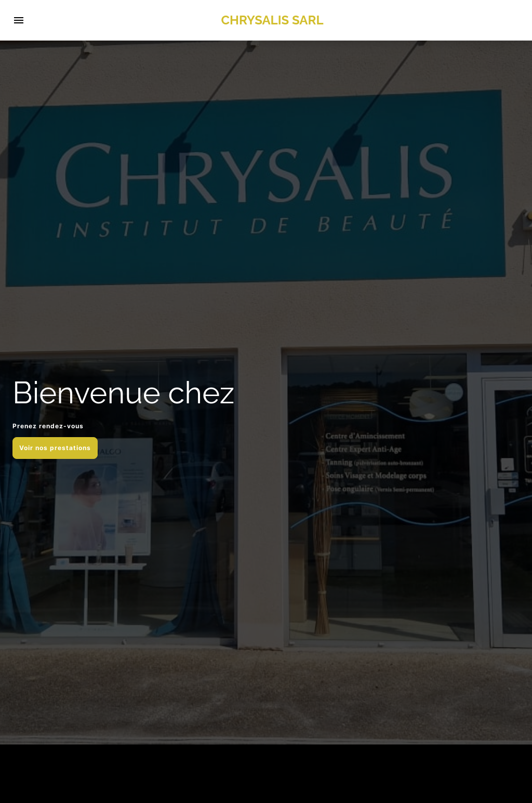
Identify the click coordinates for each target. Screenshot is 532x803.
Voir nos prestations (55, 448)
